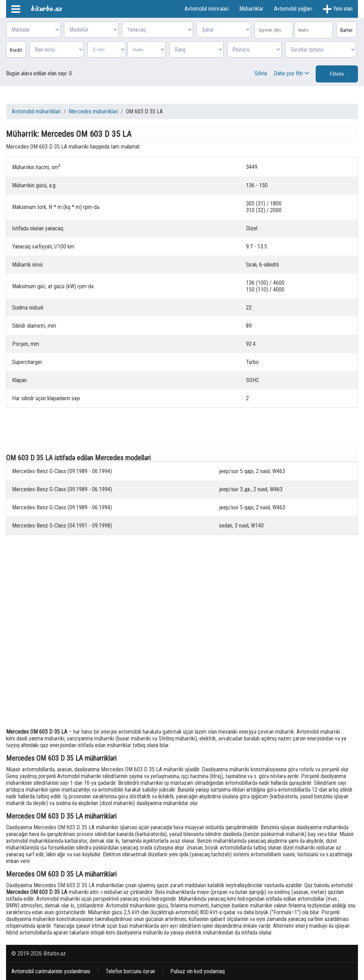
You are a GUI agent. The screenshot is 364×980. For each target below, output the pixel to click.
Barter (346, 30)
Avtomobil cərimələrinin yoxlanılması (51, 971)
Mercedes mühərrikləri (93, 111)
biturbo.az (46, 9)
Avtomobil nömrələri (207, 9)
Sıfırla (261, 73)
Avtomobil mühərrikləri (36, 111)
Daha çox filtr (292, 73)
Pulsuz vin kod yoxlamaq (197, 971)
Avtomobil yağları (293, 9)
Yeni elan (338, 9)
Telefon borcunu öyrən (130, 971)
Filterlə (337, 74)
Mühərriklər (251, 9)
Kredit (16, 50)
